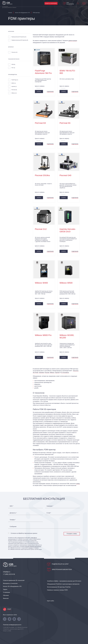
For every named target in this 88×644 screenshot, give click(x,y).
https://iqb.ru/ (34, 538)
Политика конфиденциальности (12, 625)
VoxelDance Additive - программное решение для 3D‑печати (64, 581)
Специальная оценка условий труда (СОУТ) (13, 629)
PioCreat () (14, 90)
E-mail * (49, 513)
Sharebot (41, 372)
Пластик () (14, 52)
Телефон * (13, 520)
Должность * (13, 513)
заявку (78, 484)
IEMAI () (14, 83)
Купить (39, 92)
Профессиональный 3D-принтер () (20, 40)
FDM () (13, 64)
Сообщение (13, 527)
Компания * (50, 506)
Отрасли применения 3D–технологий (14, 580)
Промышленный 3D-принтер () (19, 37)
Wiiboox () (14, 93)
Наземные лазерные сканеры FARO (57, 590)
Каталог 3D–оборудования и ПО (12, 586)
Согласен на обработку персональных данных (24, 533)
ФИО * (12, 506)
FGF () (13, 68)
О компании (6, 592)
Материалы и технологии (10, 583)
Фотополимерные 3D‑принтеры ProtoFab (59, 587)
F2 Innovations (65, 372)
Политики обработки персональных (33, 546)
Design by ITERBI (7, 631)
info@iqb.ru (7, 572)
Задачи (5, 589)
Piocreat (47, 372)
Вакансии (6, 598)
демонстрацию (73, 41)
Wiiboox (52, 372)
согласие (31, 548)
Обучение (6, 595)
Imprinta (57, 372)
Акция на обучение (51, 3)
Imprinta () (14, 86)
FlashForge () (15, 80)
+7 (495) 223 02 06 (9, 574)
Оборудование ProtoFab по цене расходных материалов (63, 584)
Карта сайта (51, 601)
